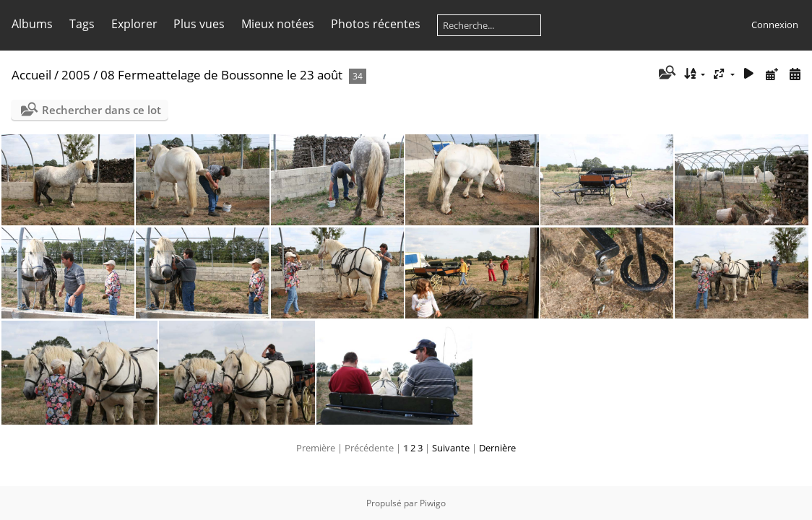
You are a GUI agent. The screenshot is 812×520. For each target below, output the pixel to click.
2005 (76, 75)
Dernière (497, 448)
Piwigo (433, 503)
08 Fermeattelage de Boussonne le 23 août (223, 75)
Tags (82, 24)
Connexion (775, 25)
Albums (32, 24)
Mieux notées (278, 24)
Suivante (451, 448)
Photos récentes (376, 24)
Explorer (134, 24)
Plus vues (199, 24)
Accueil (31, 75)
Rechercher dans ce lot (101, 110)
